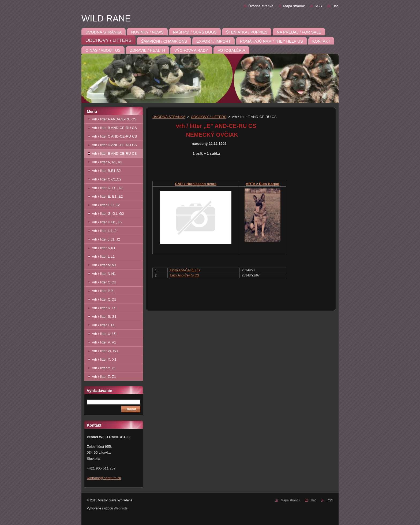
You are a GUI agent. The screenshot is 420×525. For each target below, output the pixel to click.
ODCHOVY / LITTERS (209, 117)
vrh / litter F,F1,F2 (106, 205)
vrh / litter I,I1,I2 (104, 231)
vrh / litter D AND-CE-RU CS (115, 145)
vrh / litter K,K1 (104, 248)
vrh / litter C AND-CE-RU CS (115, 136)
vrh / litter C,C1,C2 (107, 179)
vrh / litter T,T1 (103, 325)
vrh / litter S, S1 (104, 317)
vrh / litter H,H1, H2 (107, 222)
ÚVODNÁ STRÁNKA (169, 117)
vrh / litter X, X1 (104, 359)
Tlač (335, 6)
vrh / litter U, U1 (104, 334)
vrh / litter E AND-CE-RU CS (115, 154)
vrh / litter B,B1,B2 (106, 171)
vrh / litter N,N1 (104, 274)
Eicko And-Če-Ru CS (185, 270)
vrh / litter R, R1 (104, 308)
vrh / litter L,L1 (103, 256)
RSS (318, 6)
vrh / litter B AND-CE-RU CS (115, 128)
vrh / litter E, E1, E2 (107, 196)
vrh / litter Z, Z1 (104, 377)
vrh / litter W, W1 (105, 351)
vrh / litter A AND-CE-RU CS (114, 119)
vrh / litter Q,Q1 (104, 299)
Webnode (121, 508)
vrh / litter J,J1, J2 (106, 239)
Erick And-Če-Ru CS (184, 275)
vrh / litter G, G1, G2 (108, 214)
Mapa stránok (294, 6)
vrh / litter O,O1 (104, 282)
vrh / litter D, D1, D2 (108, 188)
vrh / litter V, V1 (104, 342)
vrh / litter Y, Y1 (104, 368)
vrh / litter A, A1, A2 (107, 162)
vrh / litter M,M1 (104, 265)
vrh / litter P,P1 (104, 291)
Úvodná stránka (261, 6)
